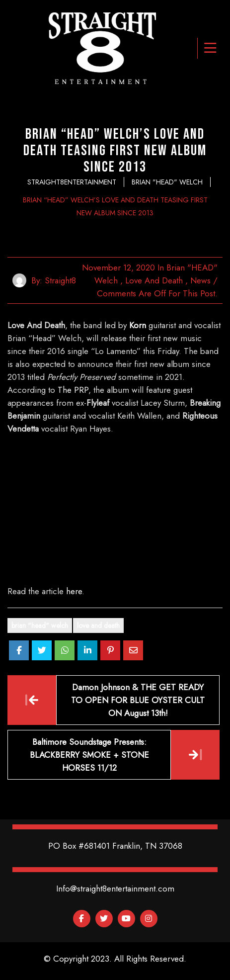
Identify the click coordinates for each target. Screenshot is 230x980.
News (200, 280)
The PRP (73, 390)
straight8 (60, 280)
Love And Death (98, 625)
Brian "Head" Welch (40, 625)
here (74, 591)
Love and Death (154, 280)
